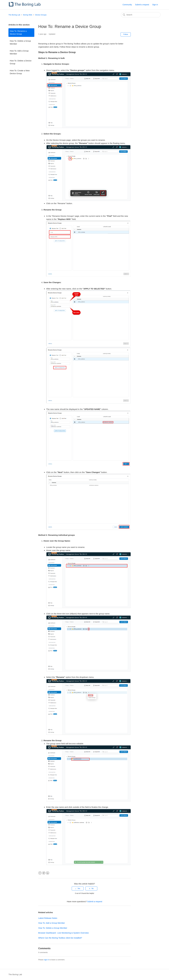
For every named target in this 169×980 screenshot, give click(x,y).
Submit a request (142, 5)
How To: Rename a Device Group (18, 33)
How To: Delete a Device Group (21, 62)
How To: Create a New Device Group (20, 72)
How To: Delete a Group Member (20, 42)
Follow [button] (126, 34)
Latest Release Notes (48, 918)
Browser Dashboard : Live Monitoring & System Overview (64, 933)
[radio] (78, 888)
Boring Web (28, 15)
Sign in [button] (155, 5)
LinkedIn (48, 873)
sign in (46, 960)
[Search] (141, 15)
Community (127, 5)
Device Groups (41, 15)
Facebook (40, 873)
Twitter (44, 873)
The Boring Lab (14, 15)
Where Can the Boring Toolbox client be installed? (60, 938)
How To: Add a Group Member (19, 52)
